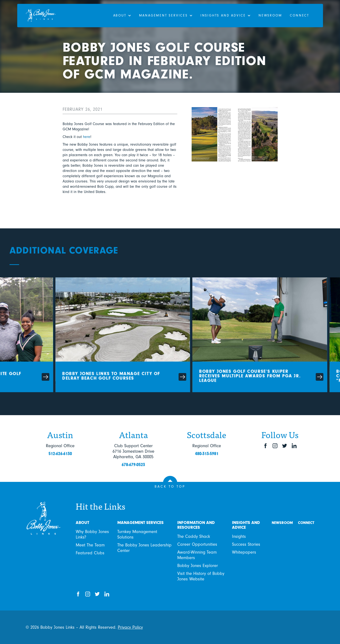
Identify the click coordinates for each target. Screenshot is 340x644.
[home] (44, 16)
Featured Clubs (90, 553)
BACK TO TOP (170, 487)
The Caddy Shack (194, 536)
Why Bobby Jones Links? (92, 534)
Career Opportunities (197, 544)
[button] (122, 16)
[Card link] (135, 336)
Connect (300, 15)
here (87, 137)
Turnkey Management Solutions (137, 534)
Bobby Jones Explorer (198, 566)
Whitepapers (244, 552)
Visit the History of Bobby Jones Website (201, 576)
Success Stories (246, 544)
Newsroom (270, 15)
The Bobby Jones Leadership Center (144, 548)
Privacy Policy (130, 627)
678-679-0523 (133, 465)
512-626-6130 (60, 454)
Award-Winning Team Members (197, 555)
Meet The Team (90, 545)
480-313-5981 (207, 454)
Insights (239, 536)
